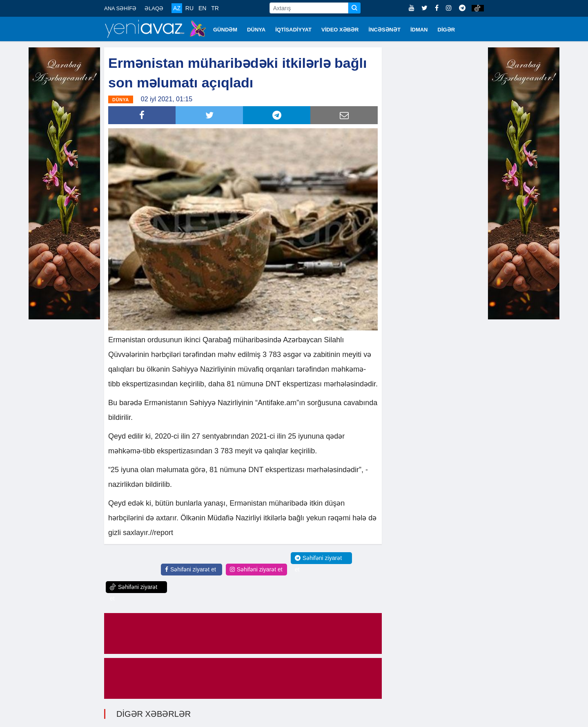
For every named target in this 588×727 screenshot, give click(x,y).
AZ (177, 8)
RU (189, 8)
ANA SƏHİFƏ (120, 8)
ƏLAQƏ (154, 8)
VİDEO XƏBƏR (340, 30)
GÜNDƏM (225, 30)
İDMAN (419, 30)
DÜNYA (256, 30)
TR (215, 8)
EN (202, 8)
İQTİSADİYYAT (293, 30)
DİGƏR (447, 30)
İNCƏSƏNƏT (385, 30)
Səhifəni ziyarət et (190, 569)
